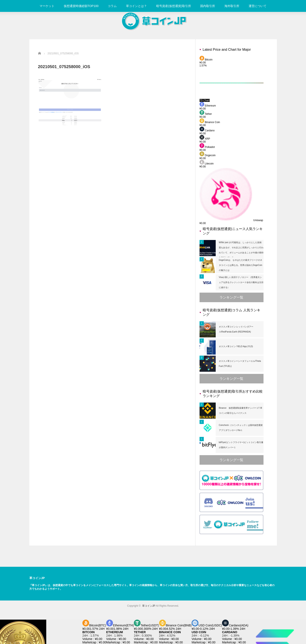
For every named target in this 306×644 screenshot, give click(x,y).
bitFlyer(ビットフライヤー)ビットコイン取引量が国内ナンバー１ (241, 445)
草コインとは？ (136, 6)
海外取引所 (232, 6)
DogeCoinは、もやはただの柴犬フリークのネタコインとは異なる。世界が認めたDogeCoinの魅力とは (241, 265)
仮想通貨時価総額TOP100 (81, 6)
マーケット (47, 6)
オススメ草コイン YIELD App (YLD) (236, 346)
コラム (112, 6)
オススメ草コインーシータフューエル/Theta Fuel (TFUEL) (240, 364)
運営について (258, 6)
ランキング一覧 (231, 297)
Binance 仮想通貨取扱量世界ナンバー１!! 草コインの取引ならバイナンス (241, 410)
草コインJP (37, 578)
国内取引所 (208, 6)
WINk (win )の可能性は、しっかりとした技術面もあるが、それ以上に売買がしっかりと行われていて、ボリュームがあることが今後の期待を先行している (241, 250)
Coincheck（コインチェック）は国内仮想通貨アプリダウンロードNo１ (241, 428)
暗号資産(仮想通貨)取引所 (174, 6)
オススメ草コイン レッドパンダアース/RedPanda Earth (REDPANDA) (236, 329)
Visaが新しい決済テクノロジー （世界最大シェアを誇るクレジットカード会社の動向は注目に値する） (241, 282)
